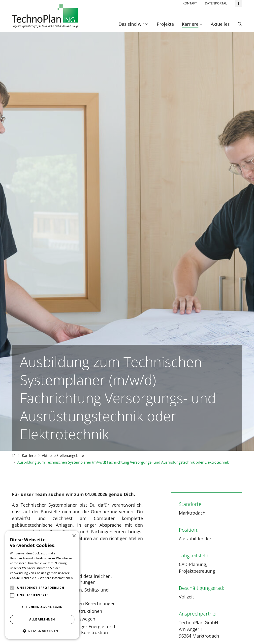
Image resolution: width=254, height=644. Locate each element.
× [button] (74, 536)
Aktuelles (220, 24)
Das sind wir (131, 24)
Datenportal (216, 3)
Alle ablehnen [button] (42, 619)
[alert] (42, 585)
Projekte (165, 24)
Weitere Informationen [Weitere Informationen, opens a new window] (56, 578)
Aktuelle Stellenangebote (63, 455)
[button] (42, 631)
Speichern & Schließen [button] (42, 607)
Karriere (190, 24)
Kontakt (190, 3)
